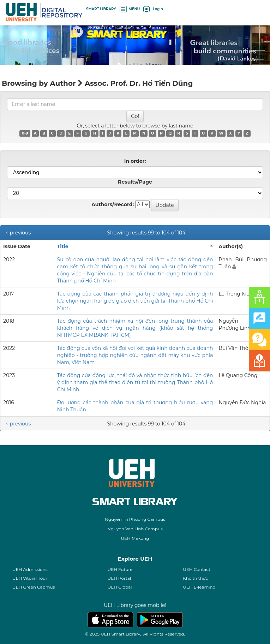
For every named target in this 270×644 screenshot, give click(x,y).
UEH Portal (119, 578)
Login (153, 9)
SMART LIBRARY (101, 9)
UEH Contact (197, 569)
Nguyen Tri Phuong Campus (135, 519)
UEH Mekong (135, 538)
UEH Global (120, 587)
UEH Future (120, 569)
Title (63, 246)
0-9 (25, 133)
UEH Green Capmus (34, 587)
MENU (130, 9)
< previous (18, 233)
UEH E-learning (199, 587)
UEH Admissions (30, 569)
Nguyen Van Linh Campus (135, 529)
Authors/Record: (113, 204)
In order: (135, 161)
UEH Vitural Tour (30, 578)
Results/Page (135, 182)
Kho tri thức (195, 578)
